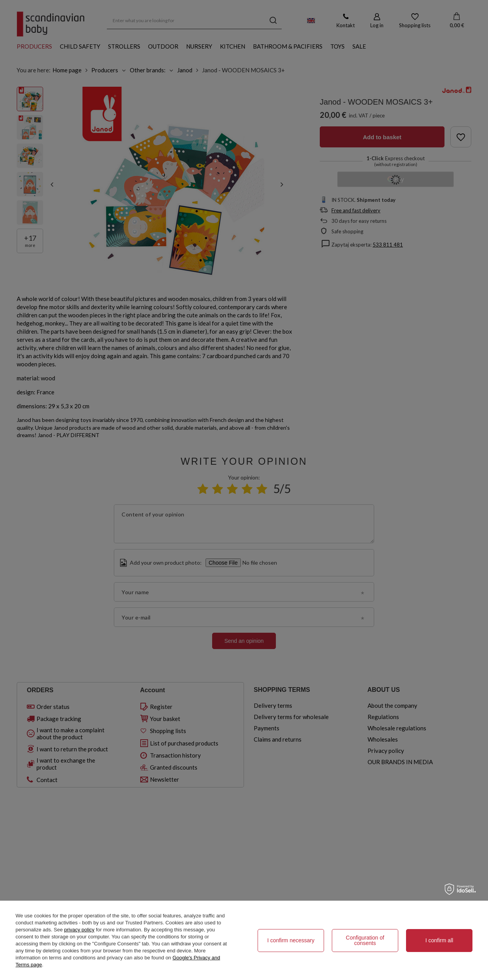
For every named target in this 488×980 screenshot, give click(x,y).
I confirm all (439, 940)
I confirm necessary (291, 940)
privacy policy (79, 930)
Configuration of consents (365, 940)
